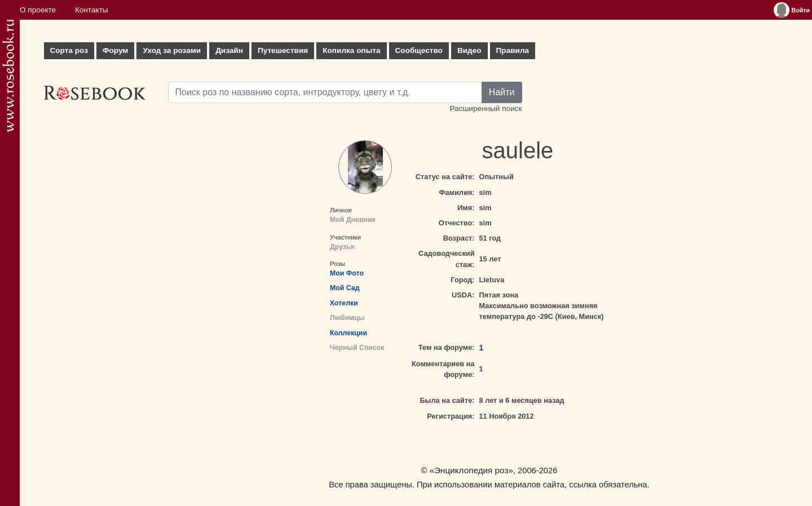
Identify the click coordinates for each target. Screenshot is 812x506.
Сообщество (419, 50)
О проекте (38, 10)
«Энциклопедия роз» (471, 470)
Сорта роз (69, 50)
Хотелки (344, 303)
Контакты (92, 10)
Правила (513, 50)
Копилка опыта (351, 50)
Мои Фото (347, 273)
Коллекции (348, 333)
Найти (502, 92)
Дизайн (229, 50)
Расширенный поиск (486, 108)
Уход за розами (172, 50)
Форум (115, 50)
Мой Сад (345, 288)
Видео (469, 50)
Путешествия (283, 50)
